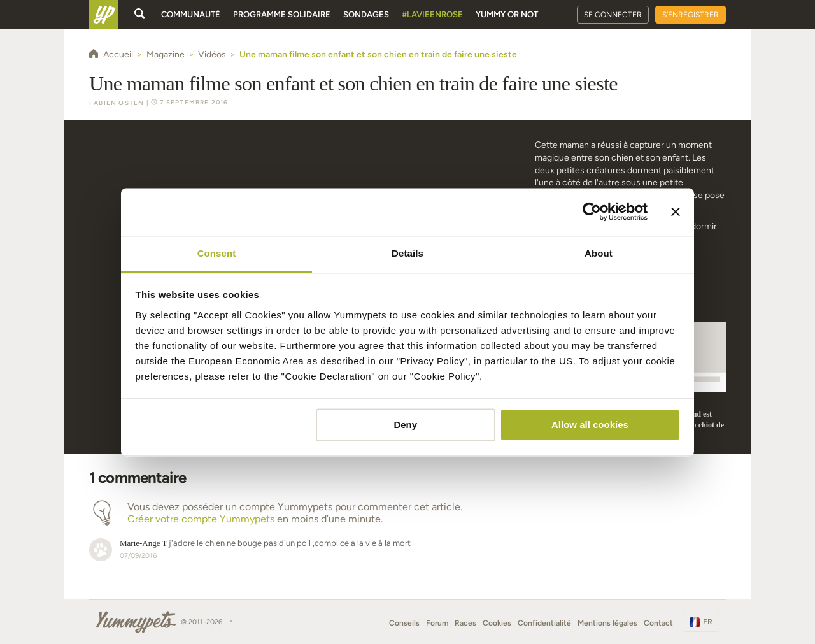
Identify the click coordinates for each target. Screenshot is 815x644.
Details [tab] (407, 253)
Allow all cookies (590, 425)
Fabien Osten (117, 103)
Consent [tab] (217, 253)
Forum (437, 623)
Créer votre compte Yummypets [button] (201, 519)
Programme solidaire (282, 14)
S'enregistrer (691, 15)
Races (465, 623)
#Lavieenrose (432, 14)
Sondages (366, 14)
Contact (658, 623)
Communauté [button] (191, 14)
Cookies (497, 623)
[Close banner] (676, 211)
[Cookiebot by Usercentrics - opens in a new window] (592, 211)
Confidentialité (544, 623)
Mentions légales (607, 623)
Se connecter (613, 15)
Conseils (404, 623)
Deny (405, 425)
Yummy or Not (507, 14)
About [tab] (599, 253)
